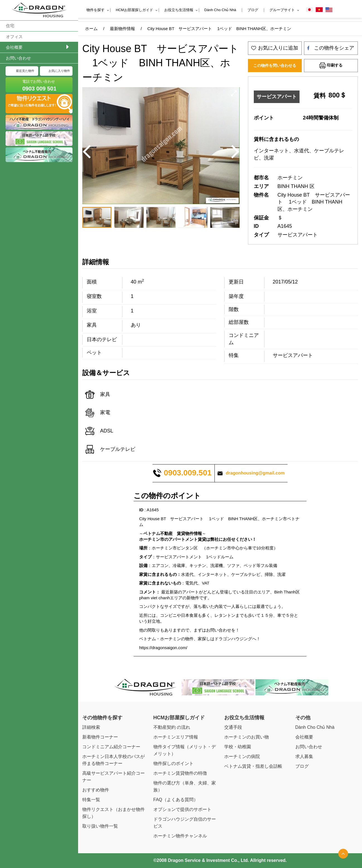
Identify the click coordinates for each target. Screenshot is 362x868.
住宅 (10, 26)
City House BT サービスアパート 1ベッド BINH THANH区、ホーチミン (219, 29)
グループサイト (282, 10)
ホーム (91, 29)
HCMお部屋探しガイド (134, 10)
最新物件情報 (122, 29)
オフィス (14, 37)
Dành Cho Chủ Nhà (220, 10)
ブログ (253, 10)
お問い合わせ (18, 58)
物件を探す (96, 10)
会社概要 (14, 47)
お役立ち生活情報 (179, 10)
